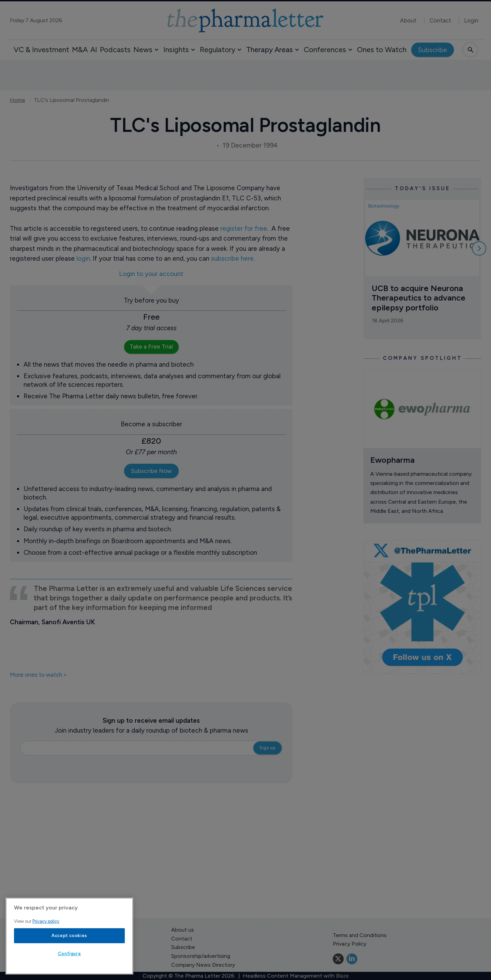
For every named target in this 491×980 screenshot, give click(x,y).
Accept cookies (69, 936)
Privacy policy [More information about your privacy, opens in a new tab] (46, 921)
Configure (70, 954)
